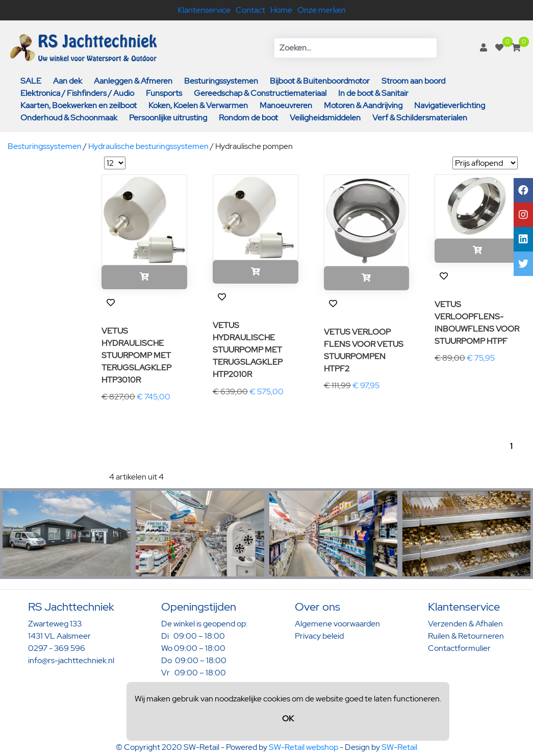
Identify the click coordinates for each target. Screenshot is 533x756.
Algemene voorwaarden (337, 624)
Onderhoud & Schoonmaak (69, 118)
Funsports (164, 93)
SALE (31, 81)
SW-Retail (399, 747)
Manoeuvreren (286, 105)
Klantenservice (204, 10)
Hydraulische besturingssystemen (148, 146)
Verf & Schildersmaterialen (420, 118)
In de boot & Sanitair (373, 93)
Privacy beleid (319, 636)
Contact (250, 10)
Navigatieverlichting (450, 105)
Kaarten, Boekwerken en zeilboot (79, 105)
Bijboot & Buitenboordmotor (320, 81)
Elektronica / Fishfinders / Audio (77, 93)
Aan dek (68, 81)
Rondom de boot (248, 118)
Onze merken (322, 10)
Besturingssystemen (221, 81)
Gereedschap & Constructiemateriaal (260, 93)
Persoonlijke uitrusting (168, 118)
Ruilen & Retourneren (466, 636)
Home (281, 10)
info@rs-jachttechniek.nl (71, 660)
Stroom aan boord (413, 81)
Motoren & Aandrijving (363, 105)
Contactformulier (459, 648)
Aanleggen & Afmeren (133, 81)
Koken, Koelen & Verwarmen (198, 105)
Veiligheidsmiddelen (325, 118)
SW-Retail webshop (303, 747)
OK (288, 719)
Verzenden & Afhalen (465, 624)
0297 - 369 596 (57, 648)
